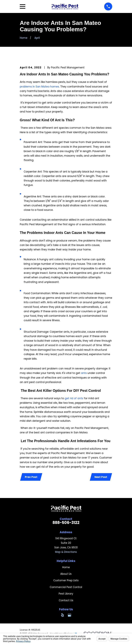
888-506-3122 (66, 523)
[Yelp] (63, 615)
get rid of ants (74, 398)
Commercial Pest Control (66, 587)
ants (84, 373)
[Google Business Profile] (69, 615)
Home (66, 567)
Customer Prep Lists (66, 581)
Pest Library (66, 594)
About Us (66, 574)
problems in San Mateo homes (39, 87)
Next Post (101, 477)
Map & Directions (66, 552)
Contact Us (66, 601)
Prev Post (31, 477)
